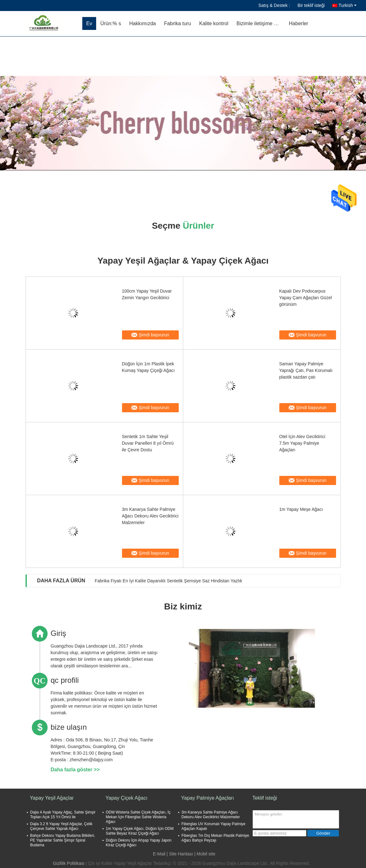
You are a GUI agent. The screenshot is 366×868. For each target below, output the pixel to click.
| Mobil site (205, 854)
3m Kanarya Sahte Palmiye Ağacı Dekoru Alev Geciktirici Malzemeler (150, 516)
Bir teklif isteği (311, 5)
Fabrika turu (177, 23)
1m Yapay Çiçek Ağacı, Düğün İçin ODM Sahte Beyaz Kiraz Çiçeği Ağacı (140, 831)
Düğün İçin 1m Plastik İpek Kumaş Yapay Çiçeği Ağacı (148, 367)
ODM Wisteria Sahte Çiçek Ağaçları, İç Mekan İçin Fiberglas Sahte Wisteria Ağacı (138, 817)
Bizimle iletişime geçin (261, 23)
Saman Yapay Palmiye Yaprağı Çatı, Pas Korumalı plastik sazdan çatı (306, 370)
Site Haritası (181, 854)
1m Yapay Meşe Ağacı (301, 509)
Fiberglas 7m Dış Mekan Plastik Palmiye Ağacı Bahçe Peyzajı (215, 838)
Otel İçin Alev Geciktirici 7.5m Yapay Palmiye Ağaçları (302, 443)
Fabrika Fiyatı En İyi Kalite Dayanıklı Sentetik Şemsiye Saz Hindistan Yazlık (168, 581)
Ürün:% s (111, 23)
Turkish (347, 5)
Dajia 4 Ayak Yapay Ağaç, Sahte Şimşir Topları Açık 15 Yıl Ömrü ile (63, 815)
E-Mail (159, 854)
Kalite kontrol (214, 23)
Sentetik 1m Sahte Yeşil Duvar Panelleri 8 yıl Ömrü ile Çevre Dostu (148, 443)
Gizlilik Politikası (69, 863)
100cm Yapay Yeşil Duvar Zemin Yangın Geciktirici (147, 294)
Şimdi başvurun (154, 335)
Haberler (298, 23)
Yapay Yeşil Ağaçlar (52, 798)
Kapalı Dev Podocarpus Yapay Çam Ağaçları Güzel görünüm (306, 298)
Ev (89, 23)
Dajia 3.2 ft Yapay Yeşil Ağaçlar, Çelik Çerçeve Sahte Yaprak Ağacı (61, 826)
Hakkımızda (142, 23)
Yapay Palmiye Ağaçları (208, 798)
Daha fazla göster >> (75, 770)
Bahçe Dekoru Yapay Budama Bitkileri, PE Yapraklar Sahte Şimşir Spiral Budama (63, 840)
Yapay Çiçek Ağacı (127, 798)
